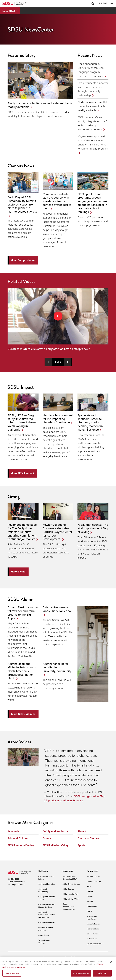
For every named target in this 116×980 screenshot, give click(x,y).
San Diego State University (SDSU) (70, 878)
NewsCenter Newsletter (92, 918)
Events (47, 838)
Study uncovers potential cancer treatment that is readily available (92, 106)
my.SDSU (90, 901)
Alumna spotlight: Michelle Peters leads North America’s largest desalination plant (22, 671)
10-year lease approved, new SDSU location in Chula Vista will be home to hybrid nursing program (93, 142)
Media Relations (93, 924)
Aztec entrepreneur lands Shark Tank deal (57, 609)
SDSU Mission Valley (56, 845)
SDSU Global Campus (71, 884)
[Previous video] (48, 362)
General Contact (93, 876)
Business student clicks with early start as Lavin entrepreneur (49, 349)
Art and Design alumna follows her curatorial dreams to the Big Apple (23, 613)
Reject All (102, 973)
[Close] (111, 962)
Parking (90, 891)
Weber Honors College (44, 942)
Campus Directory (94, 881)
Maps (89, 886)
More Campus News (23, 260)
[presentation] (43, 871)
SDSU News (9, 11)
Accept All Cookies (81, 973)
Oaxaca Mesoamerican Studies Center (69, 907)
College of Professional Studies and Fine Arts (47, 915)
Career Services (93, 934)
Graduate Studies (88, 838)
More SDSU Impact (22, 473)
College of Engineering (43, 890)
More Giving (18, 572)
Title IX (90, 911)
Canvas (90, 896)
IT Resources (92, 939)
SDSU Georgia (68, 889)
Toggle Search (93, 4)
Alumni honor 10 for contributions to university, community (57, 668)
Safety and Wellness (55, 831)
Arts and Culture (18, 838)
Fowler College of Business (46, 929)
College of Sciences (47, 923)
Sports (81, 845)
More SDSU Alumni (23, 714)
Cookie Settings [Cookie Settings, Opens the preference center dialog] (12, 973)
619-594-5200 (13, 879)
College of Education (47, 884)
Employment (92, 906)
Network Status (93, 929)
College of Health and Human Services (47, 906)
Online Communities (95, 944)
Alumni (82, 831)
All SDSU (106, 3)
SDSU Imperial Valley (21, 845)
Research (13, 831)
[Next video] (68, 362)
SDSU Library (44, 935)
